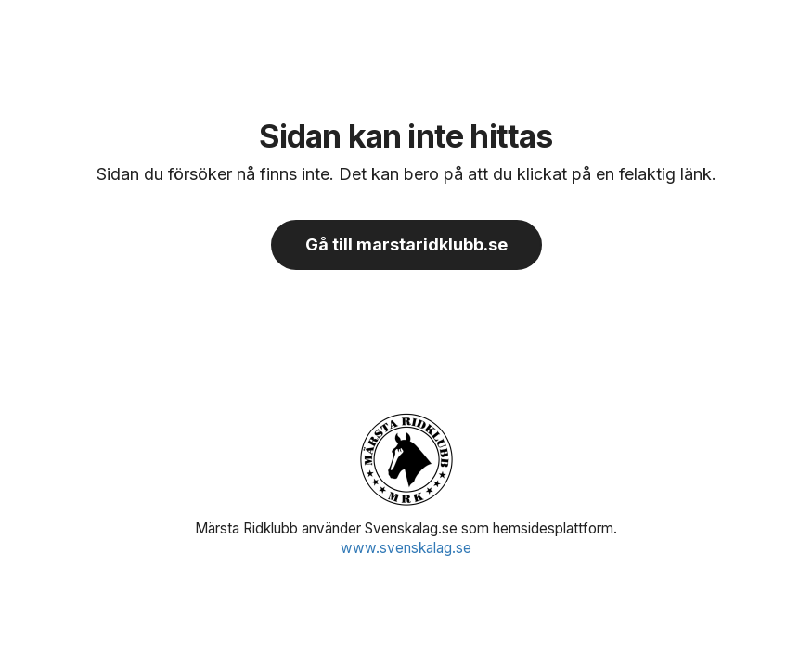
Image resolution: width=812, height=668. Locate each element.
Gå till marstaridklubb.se (406, 244)
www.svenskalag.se (406, 548)
